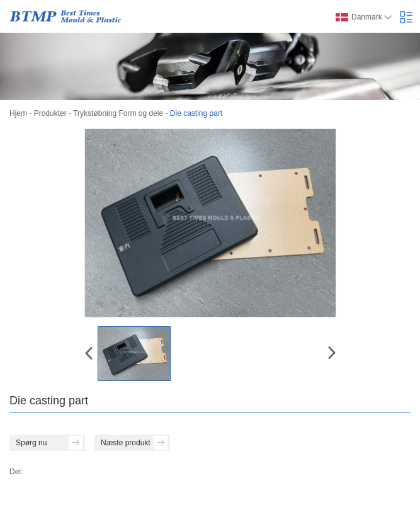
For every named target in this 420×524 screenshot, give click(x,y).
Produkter (50, 113)
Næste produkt (134, 443)
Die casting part (196, 113)
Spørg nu (49, 443)
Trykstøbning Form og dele (118, 113)
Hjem (18, 113)
